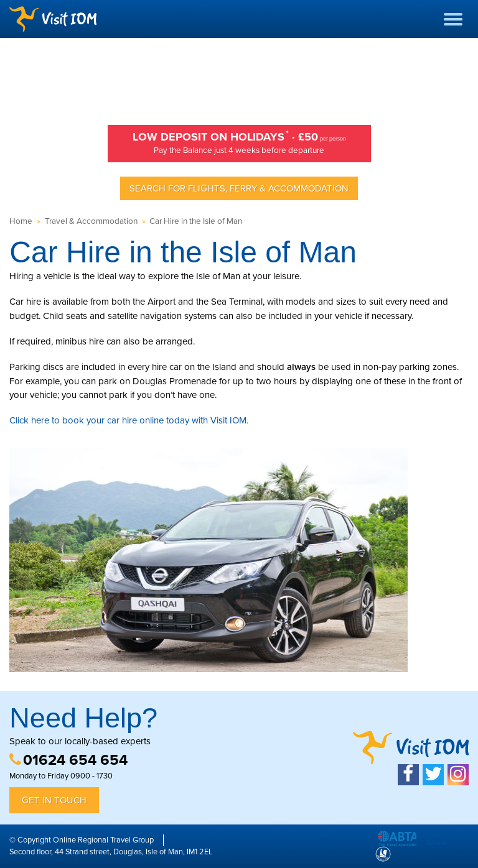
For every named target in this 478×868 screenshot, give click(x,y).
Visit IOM (53, 19)
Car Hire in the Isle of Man (196, 221)
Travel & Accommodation (91, 221)
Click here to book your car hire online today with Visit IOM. (129, 420)
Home (21, 221)
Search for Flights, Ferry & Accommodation (239, 188)
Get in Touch (54, 800)
